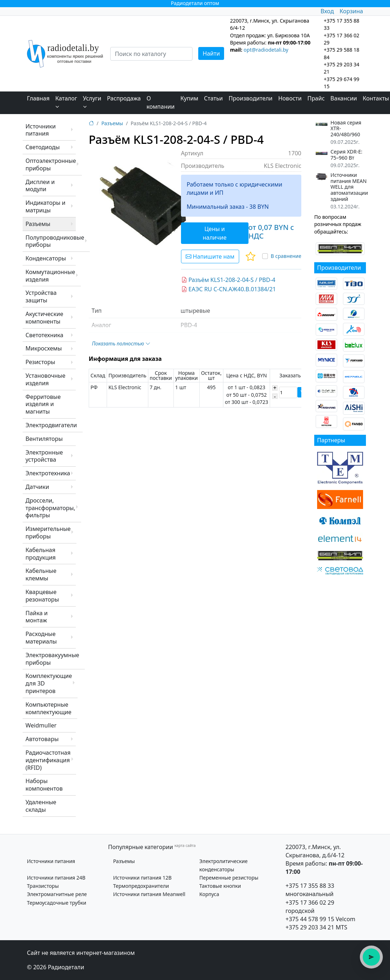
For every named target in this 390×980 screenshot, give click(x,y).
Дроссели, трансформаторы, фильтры (50, 508)
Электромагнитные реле (57, 894)
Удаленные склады (41, 806)
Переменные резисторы (229, 878)
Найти (211, 53)
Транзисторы (43, 886)
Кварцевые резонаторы (42, 596)
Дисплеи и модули (40, 186)
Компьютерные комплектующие (48, 708)
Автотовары (42, 739)
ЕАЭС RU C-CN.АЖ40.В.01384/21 (229, 289)
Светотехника (44, 335)
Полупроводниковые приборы (55, 241)
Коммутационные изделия (50, 276)
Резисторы (40, 362)
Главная (38, 98)
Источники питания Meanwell (149, 894)
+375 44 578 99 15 (310, 919)
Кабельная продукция (41, 554)
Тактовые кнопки (220, 886)
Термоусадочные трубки (57, 903)
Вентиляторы (44, 439)
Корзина (351, 11)
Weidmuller (41, 725)
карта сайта (185, 845)
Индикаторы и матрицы (45, 206)
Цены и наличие (214, 233)
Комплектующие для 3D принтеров (49, 683)
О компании (161, 102)
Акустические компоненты (44, 318)
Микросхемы (44, 348)
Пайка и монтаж (37, 617)
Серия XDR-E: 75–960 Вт (346, 155)
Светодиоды (43, 147)
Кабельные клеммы (41, 574)
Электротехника (48, 473)
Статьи (213, 98)
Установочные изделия (45, 379)
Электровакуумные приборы (52, 659)
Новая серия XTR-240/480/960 (346, 129)
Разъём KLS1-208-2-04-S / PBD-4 (228, 280)
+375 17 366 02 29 (310, 903)
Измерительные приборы (48, 533)
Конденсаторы (46, 258)
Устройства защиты (41, 296)
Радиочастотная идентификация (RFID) (48, 760)
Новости (290, 98)
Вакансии (344, 98)
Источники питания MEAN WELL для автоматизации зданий (349, 187)
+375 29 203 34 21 (310, 927)
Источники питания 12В (142, 878)
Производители (251, 98)
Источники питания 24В (56, 878)
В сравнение (286, 256)
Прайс (316, 98)
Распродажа (124, 98)
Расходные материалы (41, 638)
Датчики (37, 487)
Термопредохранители (141, 886)
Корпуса (209, 894)
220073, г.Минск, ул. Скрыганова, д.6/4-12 (315, 851)
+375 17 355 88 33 (310, 886)
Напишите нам (210, 256)
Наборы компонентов (44, 785)
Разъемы (38, 224)
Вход (327, 11)
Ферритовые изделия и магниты (43, 404)
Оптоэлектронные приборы (51, 164)
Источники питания (41, 130)
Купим (189, 98)
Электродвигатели (51, 425)
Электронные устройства (44, 456)
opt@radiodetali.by (266, 50)
